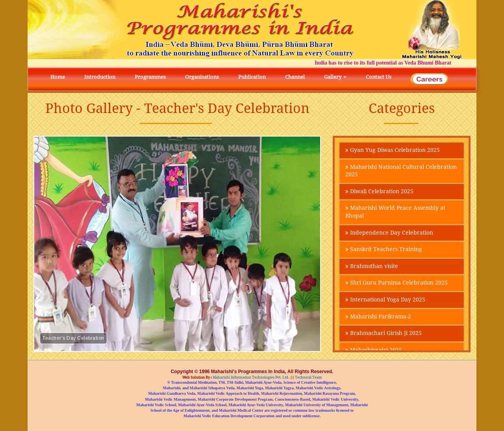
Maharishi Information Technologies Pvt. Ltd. (251, 377)
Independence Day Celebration (389, 234)
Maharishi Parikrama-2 (378, 318)
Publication (252, 77)
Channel (295, 77)
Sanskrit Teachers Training (384, 251)
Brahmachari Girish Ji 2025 (384, 335)
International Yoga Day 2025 (385, 302)
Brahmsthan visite (372, 268)
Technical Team (308, 377)
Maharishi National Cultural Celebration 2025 (401, 171)
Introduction (100, 77)
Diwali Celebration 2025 (379, 192)
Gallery (335, 77)
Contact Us (379, 77)
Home (58, 77)
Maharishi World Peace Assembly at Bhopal (395, 213)
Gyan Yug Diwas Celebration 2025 (393, 150)
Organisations (202, 77)
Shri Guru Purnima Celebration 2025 (397, 285)
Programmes (150, 77)
